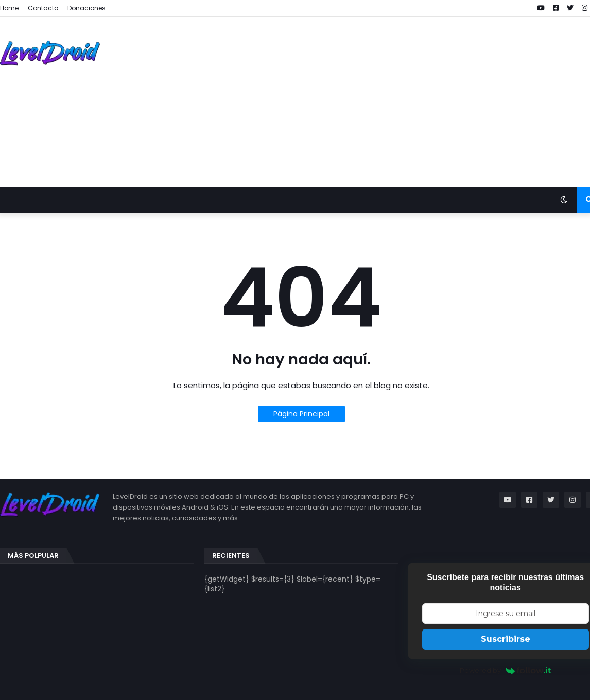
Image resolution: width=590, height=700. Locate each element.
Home (9, 8)
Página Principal (301, 414)
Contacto (43, 8)
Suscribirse (506, 639)
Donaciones (86, 8)
